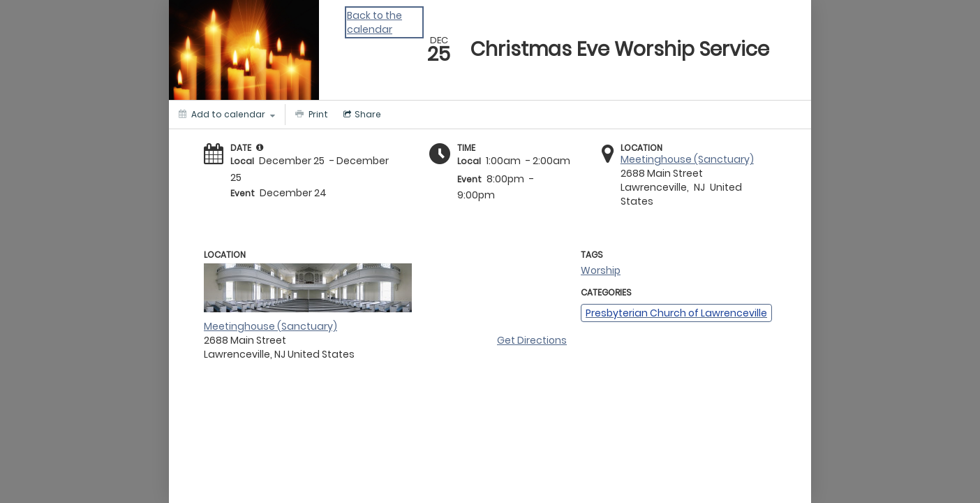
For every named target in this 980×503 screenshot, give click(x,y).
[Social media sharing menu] (361, 115)
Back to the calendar (374, 22)
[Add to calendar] (227, 115)
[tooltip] (260, 147)
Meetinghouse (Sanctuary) (687, 159)
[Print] (310, 115)
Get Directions (532, 340)
